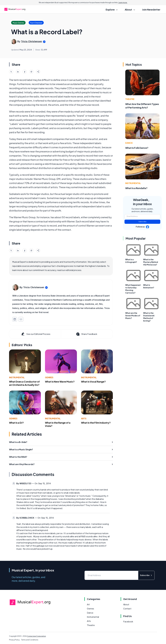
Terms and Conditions (30, 640)
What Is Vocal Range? (93, 382)
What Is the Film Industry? (96, 423)
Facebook (128, 622)
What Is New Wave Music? (60, 382)
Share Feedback (86, 334)
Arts (84, 418)
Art (88, 604)
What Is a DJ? (16, 423)
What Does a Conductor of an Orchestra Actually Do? (24, 383)
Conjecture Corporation (36, 636)
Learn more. (123, 3)
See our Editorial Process (36, 334)
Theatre (130, 99)
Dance (129, 143)
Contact (127, 609)
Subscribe (142, 222)
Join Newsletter (151, 10)
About (126, 604)
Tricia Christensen (32, 41)
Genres (49, 377)
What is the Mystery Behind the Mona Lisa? (151, 262)
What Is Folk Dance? (137, 148)
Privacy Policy (14, 640)
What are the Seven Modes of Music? (133, 316)
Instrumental (17, 377)
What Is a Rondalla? (136, 188)
